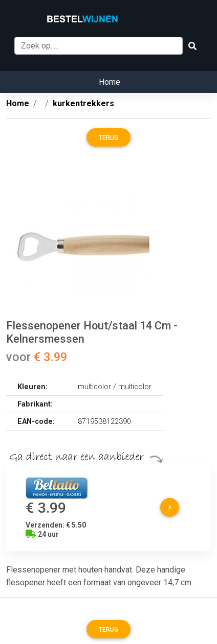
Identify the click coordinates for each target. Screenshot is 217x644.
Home (110, 82)
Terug (108, 138)
